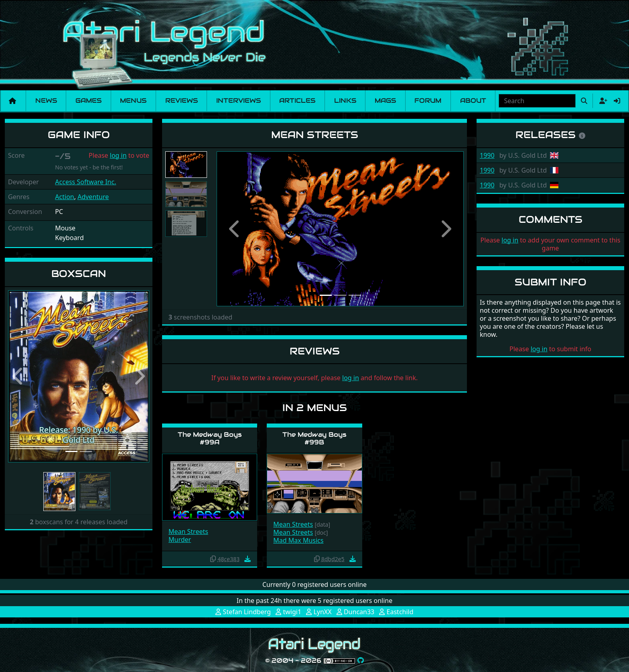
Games (88, 101)
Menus (133, 101)
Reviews (182, 101)
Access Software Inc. (85, 182)
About (473, 101)
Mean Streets (188, 531)
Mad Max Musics (298, 540)
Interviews (238, 101)
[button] (19, 376)
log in (118, 155)
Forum (428, 101)
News (46, 101)
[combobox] (537, 101)
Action (64, 197)
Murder (180, 540)
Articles (297, 101)
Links (345, 101)
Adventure (93, 197)
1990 (487, 155)
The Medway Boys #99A (210, 438)
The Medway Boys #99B (314, 438)
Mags (385, 101)
